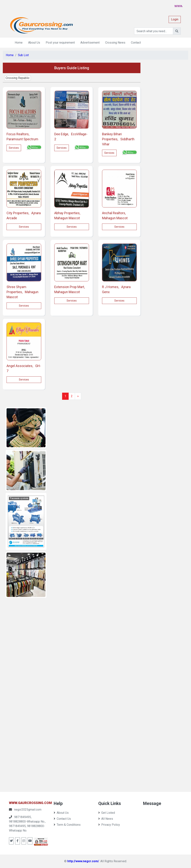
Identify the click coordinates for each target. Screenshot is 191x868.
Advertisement (90, 43)
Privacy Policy (109, 825)
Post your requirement (60, 43)
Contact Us (62, 819)
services (14, 148)
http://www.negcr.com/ (83, 861)
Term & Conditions (67, 825)
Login (175, 19)
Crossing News (115, 43)
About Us (34, 43)
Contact (136, 43)
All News (106, 819)
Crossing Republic (18, 78)
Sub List (23, 55)
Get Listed (107, 813)
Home (19, 43)
